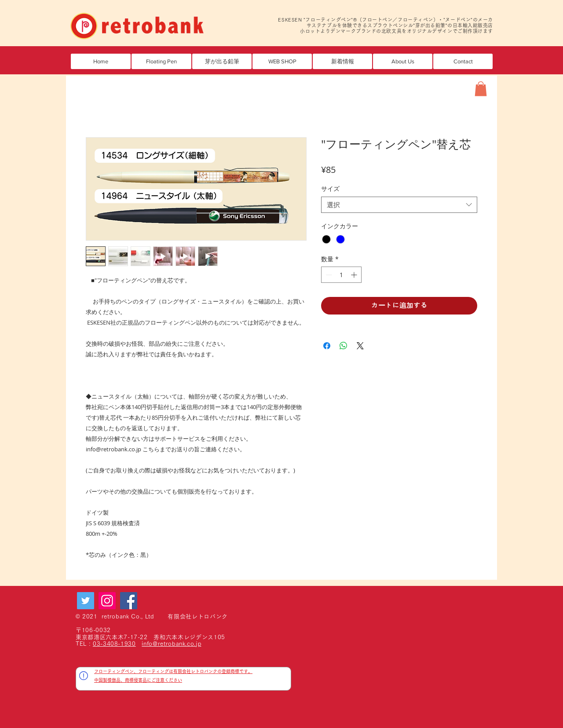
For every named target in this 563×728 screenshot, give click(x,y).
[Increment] (355, 275)
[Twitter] (86, 601)
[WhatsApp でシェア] (344, 346)
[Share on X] (360, 346)
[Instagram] (107, 601)
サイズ (330, 188)
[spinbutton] (341, 275)
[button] (222, 61)
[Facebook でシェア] (327, 346)
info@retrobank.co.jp (171, 644)
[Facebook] (129, 601)
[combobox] (399, 205)
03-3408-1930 (114, 644)
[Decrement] (328, 275)
